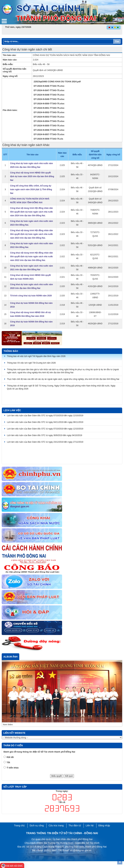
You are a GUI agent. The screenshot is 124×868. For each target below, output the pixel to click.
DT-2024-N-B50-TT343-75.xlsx (49, 104)
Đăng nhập (104, 825)
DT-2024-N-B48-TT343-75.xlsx (49, 95)
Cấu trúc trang (56, 825)
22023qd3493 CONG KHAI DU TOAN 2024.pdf (57, 82)
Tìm (117, 41)
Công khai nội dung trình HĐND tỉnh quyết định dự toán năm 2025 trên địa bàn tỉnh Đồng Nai (32, 176)
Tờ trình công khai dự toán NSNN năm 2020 (31, 296)
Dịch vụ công (37, 825)
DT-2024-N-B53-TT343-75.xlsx (49, 117)
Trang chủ (19, 825)
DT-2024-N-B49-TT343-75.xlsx (49, 99)
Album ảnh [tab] (10, 657)
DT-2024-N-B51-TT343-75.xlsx (49, 108)
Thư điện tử (75, 825)
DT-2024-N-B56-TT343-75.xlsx (49, 130)
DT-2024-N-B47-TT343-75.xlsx (49, 90)
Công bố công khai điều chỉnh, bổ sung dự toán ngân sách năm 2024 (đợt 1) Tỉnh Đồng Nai (31, 189)
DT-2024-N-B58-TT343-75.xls (48, 139)
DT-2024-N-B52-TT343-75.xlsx (49, 112)
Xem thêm (8, 724)
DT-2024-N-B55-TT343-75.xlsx (49, 126)
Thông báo (11, 351)
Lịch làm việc (12, 410)
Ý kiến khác (13, 768)
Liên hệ (90, 825)
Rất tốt (10, 757)
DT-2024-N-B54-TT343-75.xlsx (49, 121)
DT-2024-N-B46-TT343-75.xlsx (49, 86)
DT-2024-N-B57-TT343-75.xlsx (49, 134)
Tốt (8, 762)
